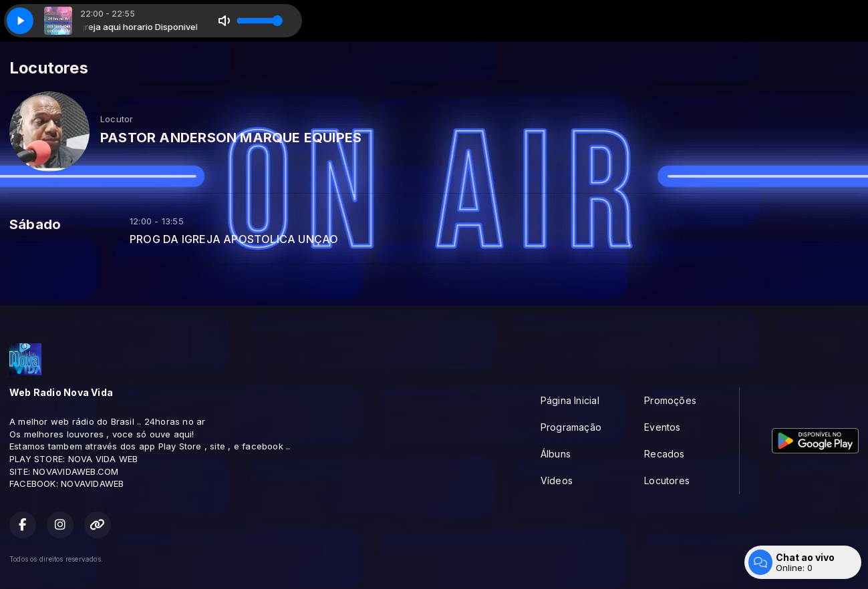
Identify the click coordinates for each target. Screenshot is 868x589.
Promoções (670, 400)
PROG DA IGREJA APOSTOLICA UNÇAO (234, 239)
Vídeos (557, 480)
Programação (571, 427)
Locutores (667, 480)
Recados (664, 454)
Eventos (662, 427)
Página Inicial (570, 400)
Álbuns (556, 454)
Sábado (35, 224)
